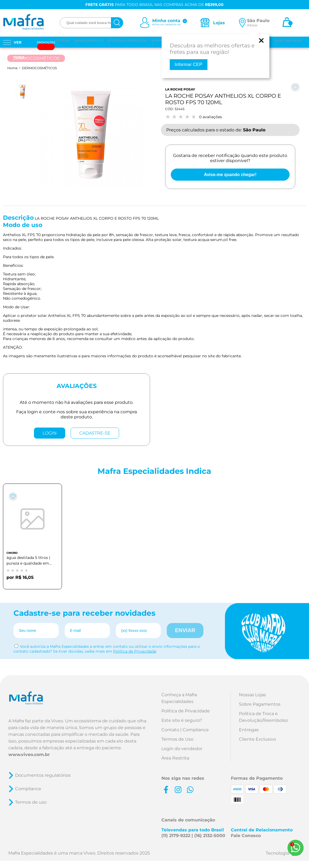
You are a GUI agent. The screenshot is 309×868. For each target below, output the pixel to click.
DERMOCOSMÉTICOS (39, 68)
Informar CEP (188, 64)
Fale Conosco (246, 836)
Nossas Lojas (252, 695)
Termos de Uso (177, 739)
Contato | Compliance (185, 730)
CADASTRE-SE (95, 433)
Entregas (249, 730)
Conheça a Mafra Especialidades (179, 698)
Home (12, 68)
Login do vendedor (182, 749)
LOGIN (50, 433)
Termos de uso (31, 802)
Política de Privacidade (135, 651)
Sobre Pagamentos (260, 704)
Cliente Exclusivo (257, 739)
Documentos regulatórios (43, 775)
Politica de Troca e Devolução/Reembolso (263, 717)
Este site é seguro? (182, 720)
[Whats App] (296, 848)
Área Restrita (175, 758)
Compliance (28, 789)
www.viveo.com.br (29, 755)
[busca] (117, 23)
